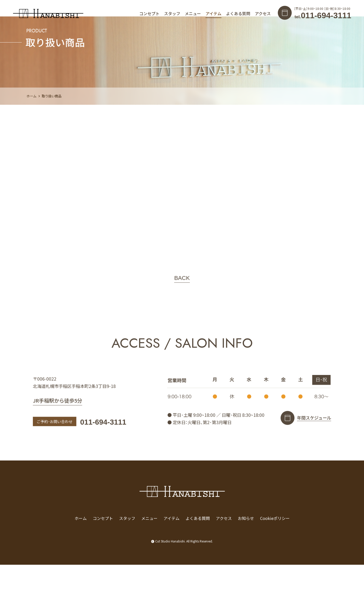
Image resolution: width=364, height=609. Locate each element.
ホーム (31, 140)
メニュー (193, 13)
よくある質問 (238, 13)
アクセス (263, 13)
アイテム (213, 13)
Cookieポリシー (275, 562)
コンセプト (149, 13)
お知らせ (246, 562)
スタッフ (172, 13)
